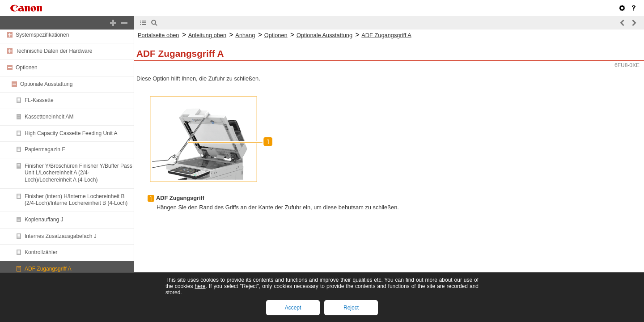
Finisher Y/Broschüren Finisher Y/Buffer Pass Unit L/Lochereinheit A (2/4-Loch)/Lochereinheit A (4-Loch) (78, 173)
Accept (293, 308)
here (200, 286)
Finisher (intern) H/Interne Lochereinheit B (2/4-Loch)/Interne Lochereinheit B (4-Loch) (76, 200)
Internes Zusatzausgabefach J (61, 236)
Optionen (27, 68)
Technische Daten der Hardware (54, 51)
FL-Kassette (39, 100)
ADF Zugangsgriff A (48, 269)
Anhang (245, 35)
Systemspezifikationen (42, 35)
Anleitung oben (207, 35)
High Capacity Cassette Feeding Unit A (71, 133)
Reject (351, 308)
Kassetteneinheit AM (49, 117)
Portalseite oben (158, 35)
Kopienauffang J (44, 220)
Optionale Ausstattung (46, 84)
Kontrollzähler (41, 252)
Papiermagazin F (45, 149)
